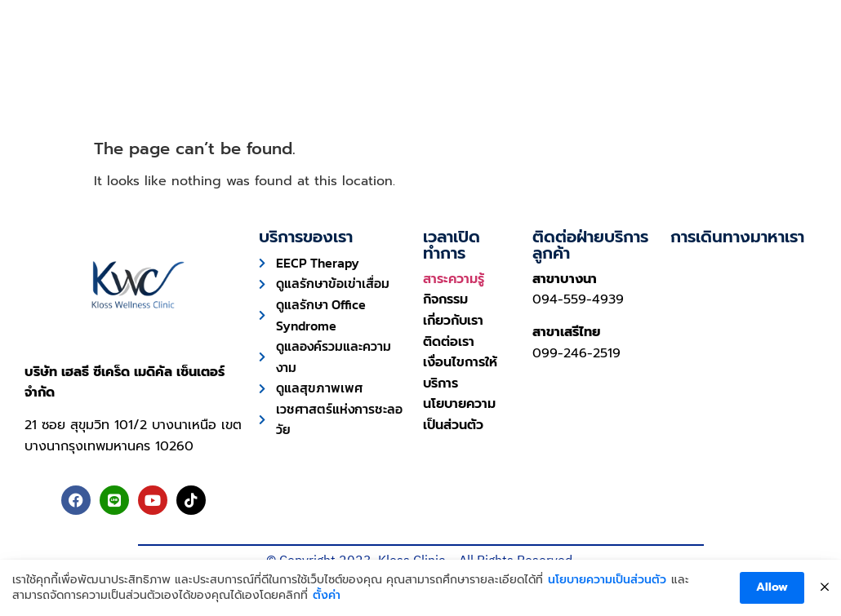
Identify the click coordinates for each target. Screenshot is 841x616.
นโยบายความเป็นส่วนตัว (607, 580)
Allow (772, 587)
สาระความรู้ (454, 279)
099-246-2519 (576, 353)
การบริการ (247, 83)
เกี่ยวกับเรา (619, 83)
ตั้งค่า (327, 596)
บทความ (507, 83)
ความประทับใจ (379, 83)
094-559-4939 (578, 299)
